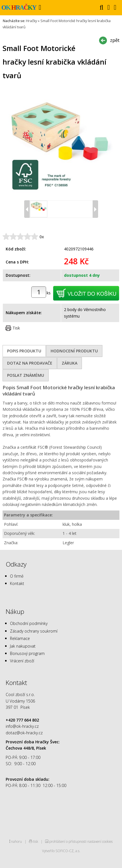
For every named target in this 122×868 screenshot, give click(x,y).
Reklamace (20, 638)
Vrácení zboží (22, 661)
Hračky (31, 21)
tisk (36, 841)
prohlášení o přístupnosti (68, 841)
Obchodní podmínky (29, 623)
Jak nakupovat (23, 646)
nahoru (16, 841)
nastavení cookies (100, 841)
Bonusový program (27, 653)
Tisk (16, 328)
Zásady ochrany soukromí (34, 631)
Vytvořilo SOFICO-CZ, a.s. (61, 851)
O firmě (17, 576)
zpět (115, 40)
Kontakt (17, 583)
